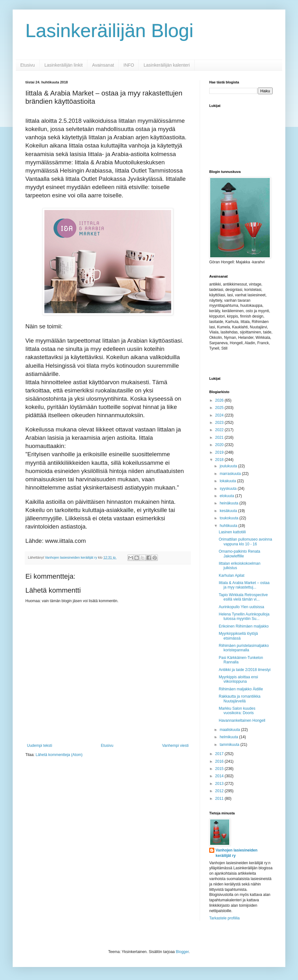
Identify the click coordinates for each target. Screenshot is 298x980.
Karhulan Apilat (232, 576)
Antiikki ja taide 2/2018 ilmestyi (245, 670)
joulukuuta (229, 466)
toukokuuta (230, 518)
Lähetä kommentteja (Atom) (59, 755)
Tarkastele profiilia (224, 918)
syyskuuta (229, 489)
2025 (220, 408)
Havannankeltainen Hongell (242, 720)
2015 (220, 769)
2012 (220, 791)
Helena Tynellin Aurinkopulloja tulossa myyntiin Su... (244, 616)
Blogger (182, 952)
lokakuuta (228, 481)
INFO (129, 65)
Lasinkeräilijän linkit (64, 65)
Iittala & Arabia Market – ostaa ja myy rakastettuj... (244, 585)
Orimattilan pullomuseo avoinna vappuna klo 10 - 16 (245, 542)
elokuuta (227, 496)
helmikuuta (229, 737)
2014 (220, 776)
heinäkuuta (230, 503)
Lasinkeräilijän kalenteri (167, 65)
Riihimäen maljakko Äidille (241, 689)
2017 (220, 754)
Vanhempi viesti (175, 746)
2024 (220, 415)
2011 (220, 799)
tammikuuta (230, 745)
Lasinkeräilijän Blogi (109, 31)
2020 (220, 445)
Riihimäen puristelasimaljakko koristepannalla (244, 648)
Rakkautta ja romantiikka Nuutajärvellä (240, 699)
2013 (220, 784)
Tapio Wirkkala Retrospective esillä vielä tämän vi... (243, 597)
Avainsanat (103, 65)
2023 (220, 423)
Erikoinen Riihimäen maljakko (244, 626)
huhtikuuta (229, 526)
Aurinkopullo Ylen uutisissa (241, 607)
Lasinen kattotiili (232, 532)
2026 (220, 400)
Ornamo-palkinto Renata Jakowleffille (240, 554)
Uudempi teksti (39, 746)
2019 (220, 452)
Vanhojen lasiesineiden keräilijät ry (236, 853)
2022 (220, 430)
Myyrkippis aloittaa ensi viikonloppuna (238, 679)
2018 (220, 460)
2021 (220, 437)
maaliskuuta (230, 730)
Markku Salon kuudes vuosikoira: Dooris (237, 711)
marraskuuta (231, 474)
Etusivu (28, 65)
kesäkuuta (229, 511)
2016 (220, 761)
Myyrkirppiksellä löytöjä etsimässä (238, 636)
